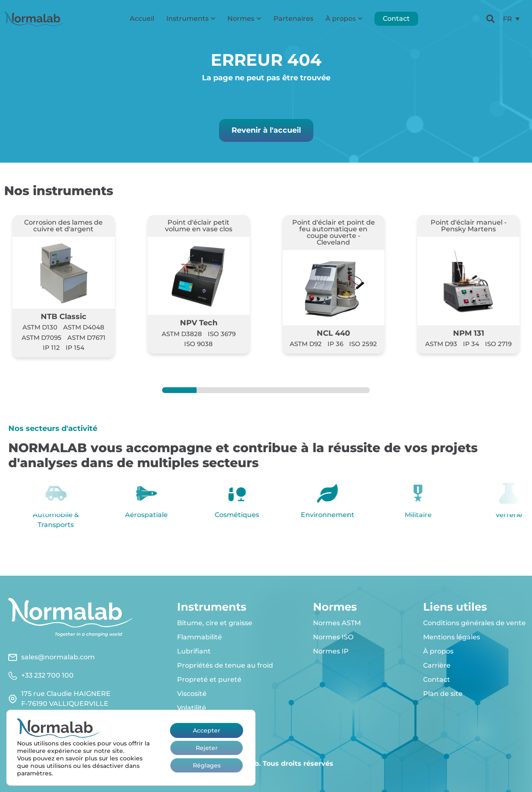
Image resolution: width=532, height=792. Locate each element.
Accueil (142, 19)
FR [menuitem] (507, 19)
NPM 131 (469, 333)
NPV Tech (199, 323)
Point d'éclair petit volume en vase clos (199, 226)
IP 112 (51, 348)
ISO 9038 (198, 344)
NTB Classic (64, 316)
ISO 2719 (498, 344)
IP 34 (471, 344)
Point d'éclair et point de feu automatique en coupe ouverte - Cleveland (334, 232)
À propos (344, 19)
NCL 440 (333, 333)
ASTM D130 (40, 327)
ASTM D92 (306, 344)
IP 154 (75, 348)
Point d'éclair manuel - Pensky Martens (469, 226)
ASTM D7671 (86, 338)
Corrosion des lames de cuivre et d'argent (63, 226)
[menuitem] (511, 19)
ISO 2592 (363, 344)
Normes (244, 19)
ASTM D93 (441, 344)
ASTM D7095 (42, 338)
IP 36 (335, 344)
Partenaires (293, 19)
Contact (396, 19)
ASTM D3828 (182, 334)
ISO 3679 (222, 334)
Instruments (191, 19)
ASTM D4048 (84, 327)
